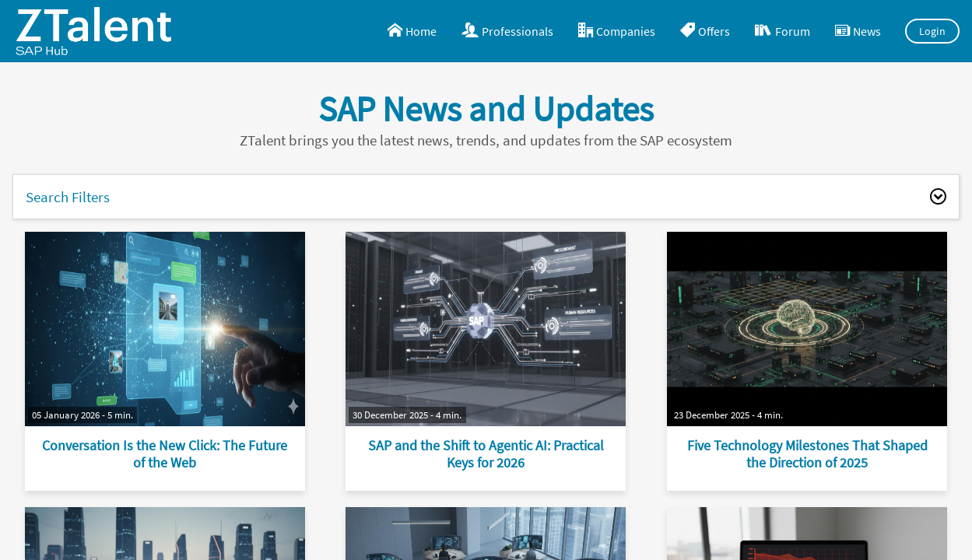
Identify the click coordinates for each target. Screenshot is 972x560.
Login (933, 31)
